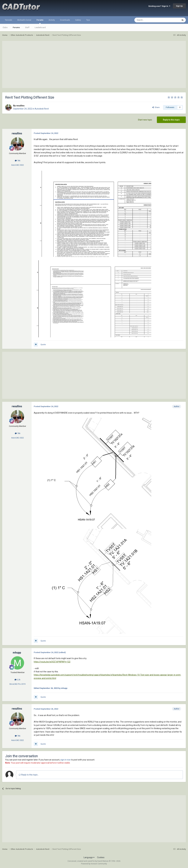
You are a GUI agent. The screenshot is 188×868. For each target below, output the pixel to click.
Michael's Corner (24, 20)
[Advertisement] (94, 64)
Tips (88, 20)
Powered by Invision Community (94, 864)
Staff (27, 27)
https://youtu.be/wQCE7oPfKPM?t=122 (52, 662)
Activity (52, 20)
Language (89, 857)
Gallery (78, 20)
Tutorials (8, 20)
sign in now (66, 760)
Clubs (5, 27)
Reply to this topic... (29, 775)
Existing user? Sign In (159, 6)
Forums (40, 21)
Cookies (101, 857)
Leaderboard (40, 27)
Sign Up (179, 6)
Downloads (65, 20)
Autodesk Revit (42, 109)
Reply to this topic (171, 120)
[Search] (150, 20)
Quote (43, 344)
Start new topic (145, 120)
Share (156, 107)
